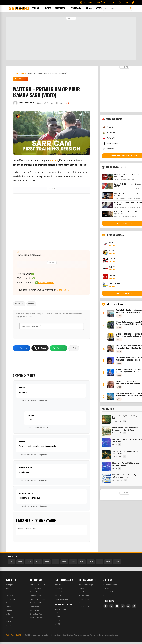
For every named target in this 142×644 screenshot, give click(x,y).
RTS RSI (57, 624)
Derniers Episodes (61, 585)
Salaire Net (34, 592)
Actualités (20, 79)
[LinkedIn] (128, 606)
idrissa (22, 387)
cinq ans (54, 161)
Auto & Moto (84, 596)
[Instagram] (123, 606)
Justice (51, 8)
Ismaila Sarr (19, 304)
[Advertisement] (71, 39)
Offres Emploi (35, 610)
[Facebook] (114, 2)
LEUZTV (58, 596)
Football (9, 610)
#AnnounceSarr (46, 282)
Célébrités (63, 8)
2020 (64, 562)
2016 (99, 562)
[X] (111, 606)
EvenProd (58, 592)
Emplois (82, 588)
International (79, 8)
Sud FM (57, 620)
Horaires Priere (36, 596)
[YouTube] (127, 2)
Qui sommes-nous (110, 585)
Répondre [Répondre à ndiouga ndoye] (43, 506)
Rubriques (25, 8)
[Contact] (102, 2)
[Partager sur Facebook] (22, 348)
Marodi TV (58, 588)
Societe (9, 588)
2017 (91, 562)
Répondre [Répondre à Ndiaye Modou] (43, 480)
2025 (20, 562)
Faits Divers (10, 618)
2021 (55, 562)
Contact (107, 588)
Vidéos (92, 8)
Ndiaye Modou (26, 467)
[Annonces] (86, 2)
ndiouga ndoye (26, 493)
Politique (40, 8)
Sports (102, 8)
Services (82, 603)
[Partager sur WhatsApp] (59, 348)
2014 (117, 562)
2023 (38, 562)
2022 (47, 562)
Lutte (8, 614)
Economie (9, 596)
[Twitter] (120, 2)
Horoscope (34, 607)
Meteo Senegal (36, 588)
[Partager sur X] (40, 348)
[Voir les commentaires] (74, 348)
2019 (73, 562)
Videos (8, 621)
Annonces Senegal (86, 585)
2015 (108, 562)
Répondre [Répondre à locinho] (51, 428)
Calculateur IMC (36, 603)
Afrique (8, 625)
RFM (56, 613)
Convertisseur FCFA (38, 585)
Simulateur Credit (37, 614)
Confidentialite (109, 592)
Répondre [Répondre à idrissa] (43, 400)
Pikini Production (61, 599)
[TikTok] (134, 606)
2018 (82, 562)
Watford (31, 304)
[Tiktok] (133, 2)
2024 (29, 562)
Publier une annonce (87, 607)
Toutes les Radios (61, 609)
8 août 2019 (63, 290)
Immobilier (83, 592)
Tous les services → (38, 618)
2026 (12, 562)
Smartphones (84, 599)
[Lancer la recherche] (131, 8)
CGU (105, 596)
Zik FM (57, 617)
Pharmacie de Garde (38, 599)
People (8, 603)
